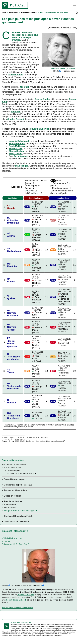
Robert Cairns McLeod (16, 601)
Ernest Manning (38, 233)
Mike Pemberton (65, 370)
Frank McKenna (17, 146)
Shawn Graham (17, 151)
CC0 (41, 587)
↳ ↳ (38, 518)
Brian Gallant (15, 154)
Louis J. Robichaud (19, 141)
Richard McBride (38, 219)
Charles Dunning (38, 249)
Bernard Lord (16, 149)
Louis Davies (38, 341)
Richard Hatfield (17, 144)
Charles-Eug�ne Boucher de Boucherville (65, 296)
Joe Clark (25, 87)
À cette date (10, 506)
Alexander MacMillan (65, 326)
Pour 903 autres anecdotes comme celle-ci (17, 609)
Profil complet (13, 472)
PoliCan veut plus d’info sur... (24, 475)
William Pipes (38, 326)
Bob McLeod (11, 540)
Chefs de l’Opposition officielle (19, 518)
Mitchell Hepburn (38, 279)
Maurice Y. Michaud (39, 438)
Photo (58, 71)
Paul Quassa (65, 400)
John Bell (16, 112)
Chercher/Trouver (13, 469)
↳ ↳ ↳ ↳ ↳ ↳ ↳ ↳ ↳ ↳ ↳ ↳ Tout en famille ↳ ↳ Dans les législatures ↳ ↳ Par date (38, 481)
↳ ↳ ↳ (38, 507)
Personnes (14, 12)
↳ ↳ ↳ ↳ (38, 486)
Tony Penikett (38, 370)
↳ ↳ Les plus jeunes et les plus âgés (38, 523)
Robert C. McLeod (26, 596)
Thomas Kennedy (65, 279)
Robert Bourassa (38, 296)
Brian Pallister (65, 264)
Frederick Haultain (65, 414)
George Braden (43, 99)
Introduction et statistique (14, 466)
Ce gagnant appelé (18, 486)
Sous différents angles (15, 481)
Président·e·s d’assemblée (17, 523)
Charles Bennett (16, 119)
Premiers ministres (29, 12)
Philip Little (38, 355)
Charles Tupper (65, 206)
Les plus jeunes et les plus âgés (20, 512)
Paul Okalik (38, 400)
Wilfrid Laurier (15, 75)
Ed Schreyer (38, 264)
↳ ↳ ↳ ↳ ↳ (38, 497)
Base (4, 12)
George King (38, 312)
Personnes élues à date (15, 492)
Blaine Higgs (22, 166)
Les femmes (10, 509)
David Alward (21, 156)
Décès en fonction (13, 497)
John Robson (65, 219)
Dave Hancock (65, 233)
